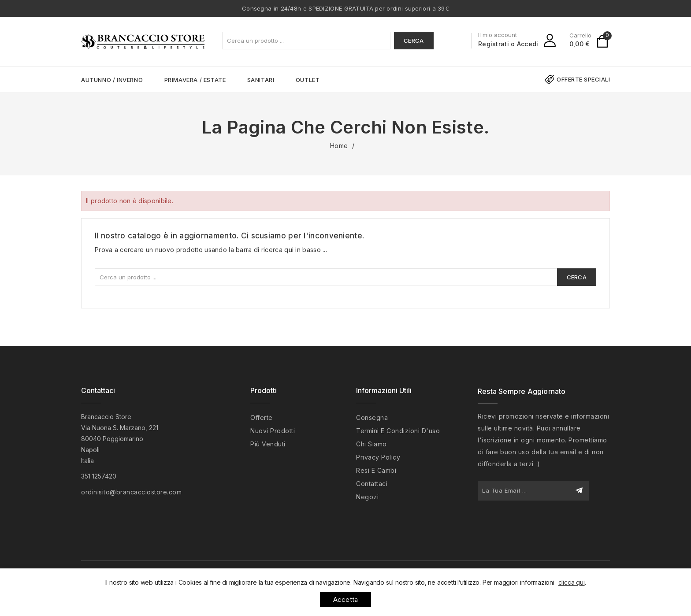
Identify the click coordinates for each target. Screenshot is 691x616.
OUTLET (308, 80)
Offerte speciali (583, 79)
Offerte (262, 417)
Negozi (367, 497)
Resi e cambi (376, 470)
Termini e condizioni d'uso (398, 431)
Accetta (345, 599)
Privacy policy (378, 457)
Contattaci (98, 390)
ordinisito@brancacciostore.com (131, 492)
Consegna (372, 417)
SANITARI (261, 80)
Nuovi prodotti (273, 431)
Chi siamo (372, 444)
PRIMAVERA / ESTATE (195, 80)
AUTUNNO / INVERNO (112, 80)
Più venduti (268, 444)
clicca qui (572, 582)
